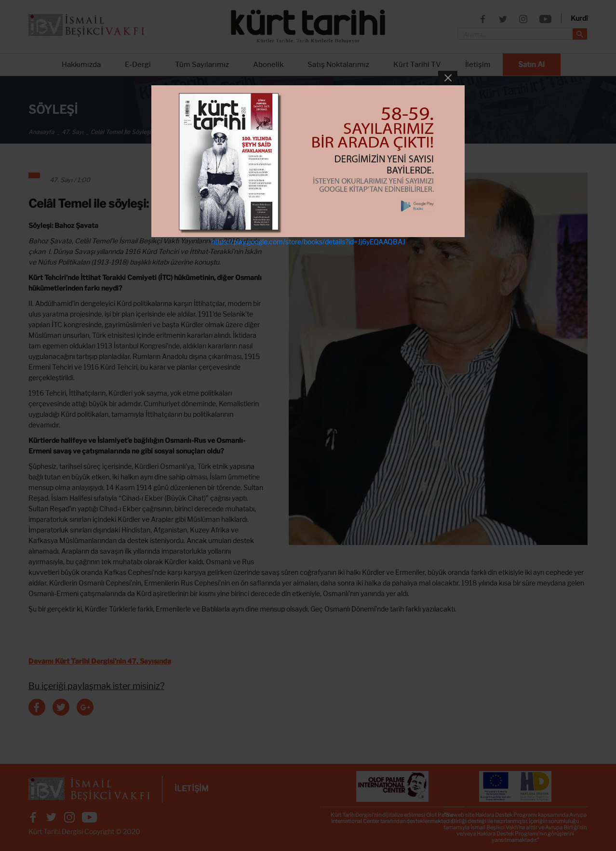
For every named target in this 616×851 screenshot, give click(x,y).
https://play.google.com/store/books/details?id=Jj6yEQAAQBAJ (308, 242)
